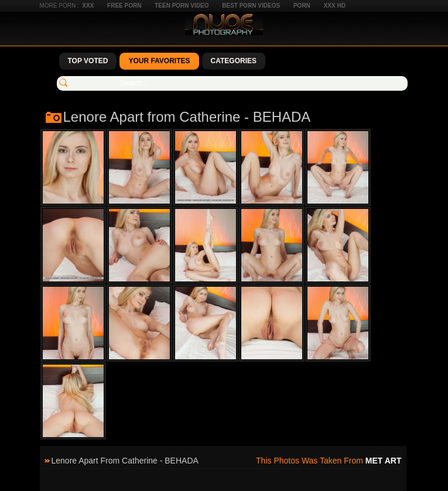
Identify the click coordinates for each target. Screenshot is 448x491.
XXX (88, 6)
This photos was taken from (329, 461)
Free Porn (124, 6)
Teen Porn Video (182, 6)
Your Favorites (159, 61)
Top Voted (88, 61)
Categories (234, 61)
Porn (302, 6)
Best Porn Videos (251, 6)
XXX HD (335, 6)
